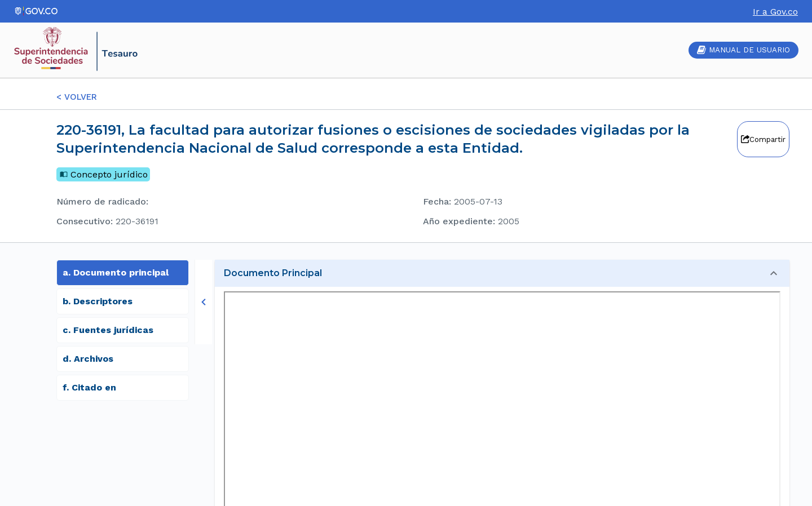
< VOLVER (77, 97)
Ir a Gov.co (775, 12)
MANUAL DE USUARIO (743, 50)
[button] (502, 273)
